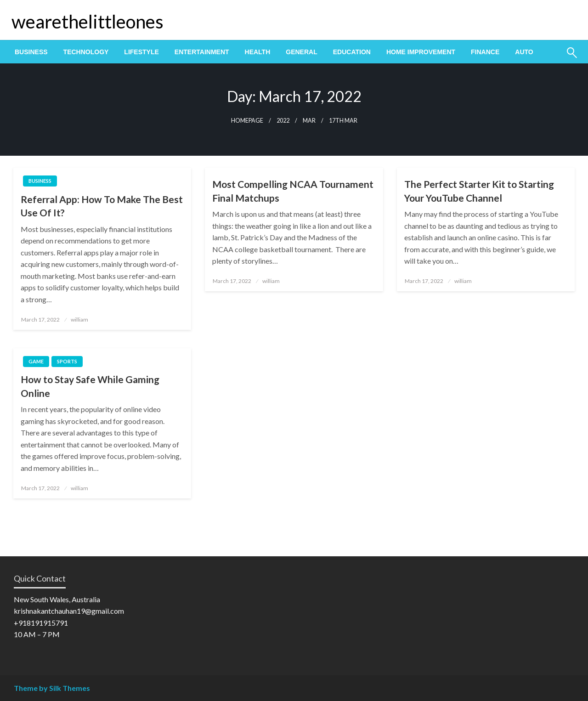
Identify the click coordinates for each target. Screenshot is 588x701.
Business (31, 52)
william (79, 319)
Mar (309, 121)
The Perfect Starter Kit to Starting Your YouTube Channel (479, 191)
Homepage (247, 121)
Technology (86, 52)
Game (36, 361)
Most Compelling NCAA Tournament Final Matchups (293, 191)
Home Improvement (421, 52)
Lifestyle (141, 52)
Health (258, 52)
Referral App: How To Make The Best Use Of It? (102, 206)
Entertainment (202, 52)
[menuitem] (31, 52)
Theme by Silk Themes (52, 688)
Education (352, 52)
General (301, 52)
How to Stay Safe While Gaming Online (90, 386)
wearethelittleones (88, 22)
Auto (524, 52)
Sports (67, 361)
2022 (283, 121)
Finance (485, 52)
